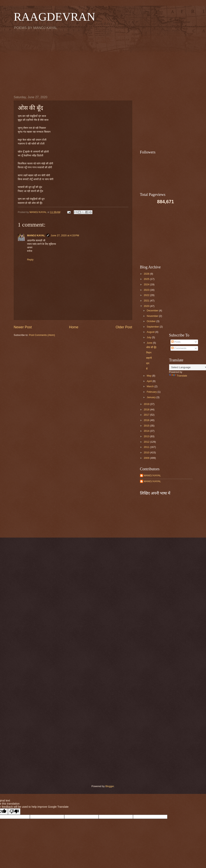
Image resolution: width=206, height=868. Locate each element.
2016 (147, 420)
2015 (147, 426)
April (150, 381)
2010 (147, 452)
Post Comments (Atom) (42, 335)
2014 (147, 431)
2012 (147, 442)
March (151, 386)
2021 (147, 301)
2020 (147, 306)
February (152, 392)
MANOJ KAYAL (36, 235)
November (153, 316)
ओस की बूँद (151, 347)
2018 (147, 409)
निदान (149, 353)
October (152, 321)
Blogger (110, 786)
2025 (147, 279)
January (152, 397)
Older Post (124, 327)
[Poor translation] (14, 812)
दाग (148, 363)
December (153, 311)
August (151, 332)
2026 (147, 274)
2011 (147, 447)
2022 (147, 295)
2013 (147, 436)
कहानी (149, 358)
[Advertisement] (103, 62)
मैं (147, 369)
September (153, 327)
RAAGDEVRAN (55, 17)
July (149, 337)
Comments (179, 348)
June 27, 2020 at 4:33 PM (65, 235)
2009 (147, 458)
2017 (147, 415)
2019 (147, 404)
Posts (176, 342)
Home (74, 327)
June (150, 343)
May (150, 376)
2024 (147, 284)
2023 (147, 290)
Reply (30, 260)
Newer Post (23, 327)
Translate (178, 376)
